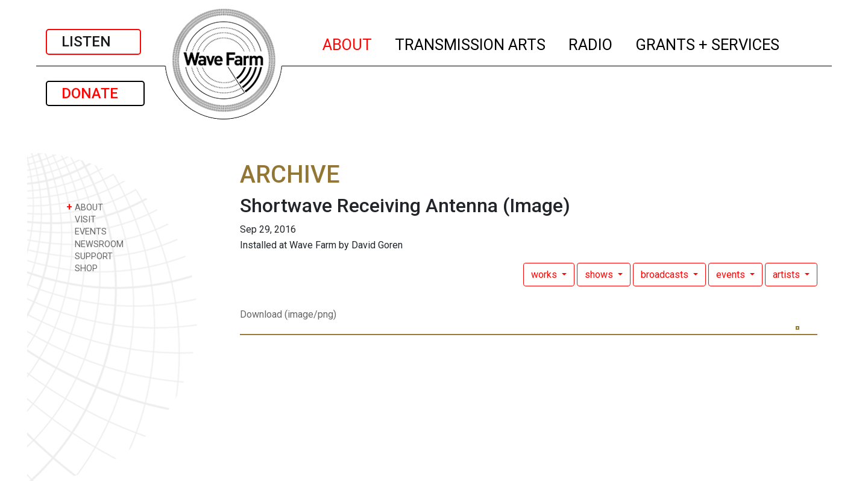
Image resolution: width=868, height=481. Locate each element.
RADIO (591, 43)
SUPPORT (90, 256)
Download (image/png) (288, 314)
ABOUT (348, 43)
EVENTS (86, 231)
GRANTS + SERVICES (708, 43)
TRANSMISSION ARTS (471, 43)
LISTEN (93, 42)
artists (788, 275)
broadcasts (666, 275)
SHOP (82, 268)
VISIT (81, 219)
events (732, 275)
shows (600, 275)
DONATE (95, 93)
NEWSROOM (95, 244)
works (545, 275)
